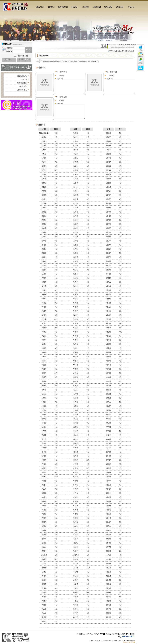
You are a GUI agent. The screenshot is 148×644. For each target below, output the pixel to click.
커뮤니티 (131, 7)
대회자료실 (97, 7)
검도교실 (74, 7)
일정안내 (51, 7)
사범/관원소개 (22, 83)
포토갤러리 (120, 7)
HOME (112, 51)
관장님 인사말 (22, 76)
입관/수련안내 (63, 7)
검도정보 (85, 7)
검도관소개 (40, 7)
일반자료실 (108, 7)
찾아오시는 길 (22, 90)
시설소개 (24, 80)
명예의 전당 (23, 86)
